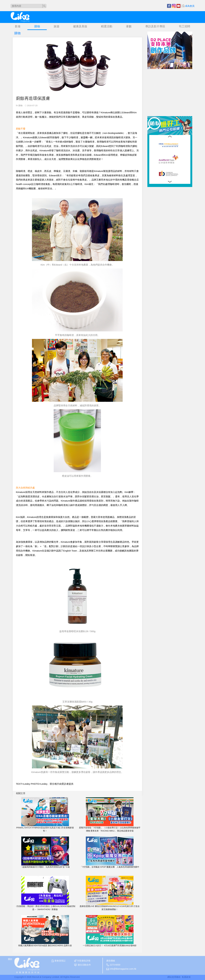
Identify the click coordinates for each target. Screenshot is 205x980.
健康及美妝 (80, 26)
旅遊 (57, 26)
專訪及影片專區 (155, 26)
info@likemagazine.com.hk (121, 969)
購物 (37, 26)
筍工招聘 (185, 26)
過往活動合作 (83, 965)
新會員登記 (58, 961)
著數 (129, 26)
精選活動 (107, 26)
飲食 (18, 26)
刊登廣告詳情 (82, 961)
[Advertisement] (171, 89)
